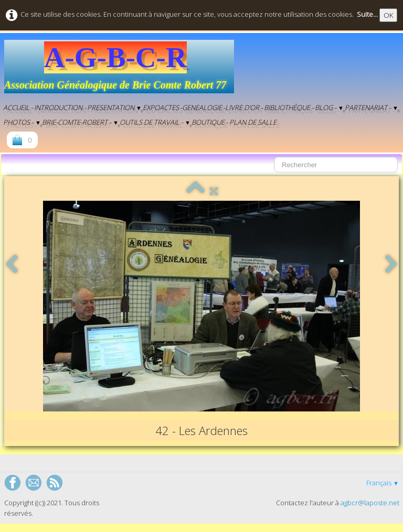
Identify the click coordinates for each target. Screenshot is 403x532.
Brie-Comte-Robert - (80, 122)
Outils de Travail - (155, 122)
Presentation (114, 107)
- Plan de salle (251, 122)
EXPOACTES (161, 107)
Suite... (367, 14)
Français (383, 483)
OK (388, 15)
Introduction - (60, 107)
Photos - (22, 122)
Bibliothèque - (289, 107)
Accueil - (18, 107)
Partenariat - (372, 107)
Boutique (208, 122)
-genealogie (201, 107)
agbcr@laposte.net (370, 503)
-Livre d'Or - (243, 107)
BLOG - (329, 107)
